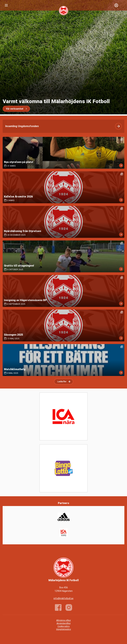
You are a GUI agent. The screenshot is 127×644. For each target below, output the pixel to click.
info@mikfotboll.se (63, 598)
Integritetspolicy (64, 629)
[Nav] (6, 5)
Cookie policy (64, 626)
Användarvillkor (64, 623)
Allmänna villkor (63, 620)
